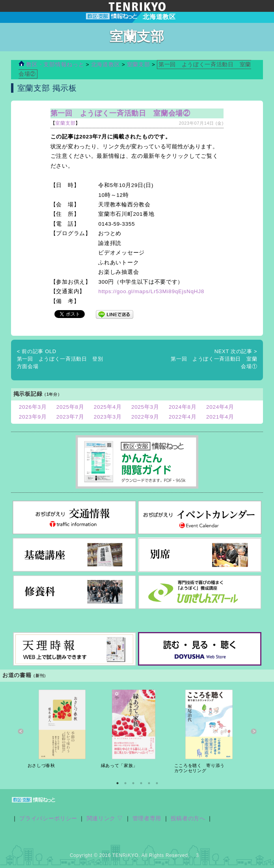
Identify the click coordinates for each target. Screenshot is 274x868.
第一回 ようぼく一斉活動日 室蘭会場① (214, 359)
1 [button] (117, 783)
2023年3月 (108, 417)
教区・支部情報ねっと (51, 65)
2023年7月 (70, 417)
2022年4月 (183, 417)
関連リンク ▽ (105, 818)
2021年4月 (220, 417)
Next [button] (254, 732)
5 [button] (149, 783)
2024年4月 (220, 407)
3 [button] (133, 783)
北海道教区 (106, 65)
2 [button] (125, 783)
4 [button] (141, 783)
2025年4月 (108, 407)
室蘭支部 (139, 65)
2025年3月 (145, 407)
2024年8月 (183, 407)
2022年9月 (145, 417)
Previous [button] (21, 732)
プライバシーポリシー (48, 818)
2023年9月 (33, 417)
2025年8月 (70, 407)
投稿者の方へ (188, 818)
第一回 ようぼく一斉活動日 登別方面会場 (60, 359)
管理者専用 (147, 818)
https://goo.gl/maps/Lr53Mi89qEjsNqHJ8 (151, 291)
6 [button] (157, 783)
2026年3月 (33, 407)
